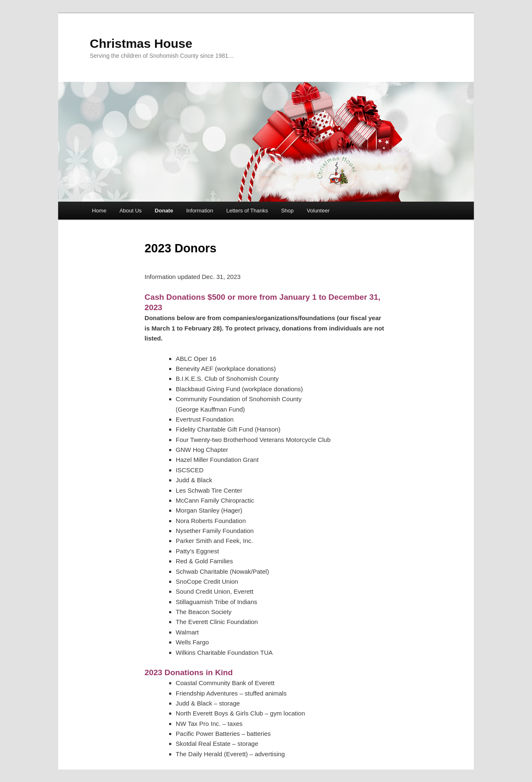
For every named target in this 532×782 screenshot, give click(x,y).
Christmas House (141, 43)
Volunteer (318, 211)
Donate (164, 211)
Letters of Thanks (247, 211)
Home (99, 211)
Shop (287, 211)
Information (200, 211)
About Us (130, 211)
